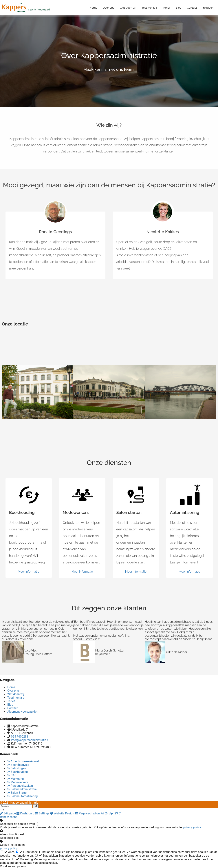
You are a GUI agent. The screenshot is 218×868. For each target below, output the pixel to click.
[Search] (36, 806)
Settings (43, 813)
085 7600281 (20, 737)
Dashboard (26, 813)
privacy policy (192, 827)
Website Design (63, 813)
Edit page (8, 813)
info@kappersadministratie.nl (30, 740)
